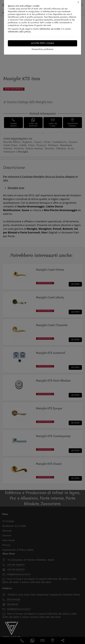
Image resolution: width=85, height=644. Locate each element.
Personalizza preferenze (42, 49)
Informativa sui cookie (50, 29)
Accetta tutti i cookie (43, 43)
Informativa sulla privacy (19, 32)
